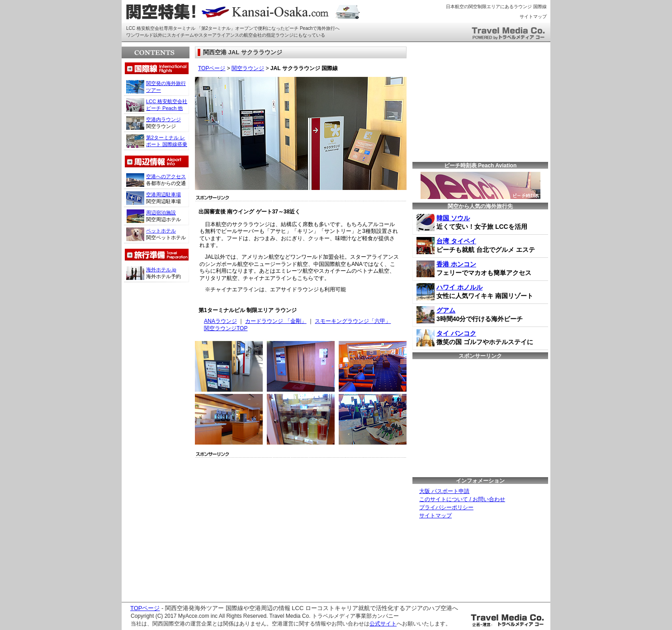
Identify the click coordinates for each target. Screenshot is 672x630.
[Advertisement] (274, 527)
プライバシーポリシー (446, 507)
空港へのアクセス (166, 176)
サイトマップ (533, 17)
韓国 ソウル (453, 218)
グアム (446, 310)
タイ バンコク (456, 333)
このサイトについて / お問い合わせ (462, 499)
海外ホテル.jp (161, 270)
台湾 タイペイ (456, 241)
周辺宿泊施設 (161, 213)
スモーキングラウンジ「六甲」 (353, 321)
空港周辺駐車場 (163, 194)
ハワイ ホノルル (459, 287)
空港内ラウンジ (163, 119)
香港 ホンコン (456, 264)
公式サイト (383, 624)
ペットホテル (161, 231)
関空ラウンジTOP (226, 328)
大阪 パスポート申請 (444, 491)
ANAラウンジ (220, 321)
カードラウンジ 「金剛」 (276, 321)
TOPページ (212, 68)
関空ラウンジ (248, 68)
